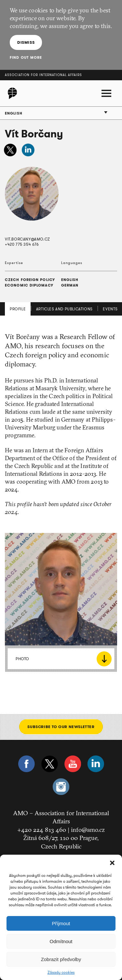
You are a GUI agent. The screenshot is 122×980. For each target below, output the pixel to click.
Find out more (26, 57)
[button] (112, 863)
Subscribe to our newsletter (61, 727)
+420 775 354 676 (22, 244)
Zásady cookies (61, 972)
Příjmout (61, 923)
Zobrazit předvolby (61, 959)
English (14, 113)
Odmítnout (61, 941)
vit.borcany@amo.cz (27, 239)
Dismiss (26, 42)
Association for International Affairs (43, 75)
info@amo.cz (88, 830)
